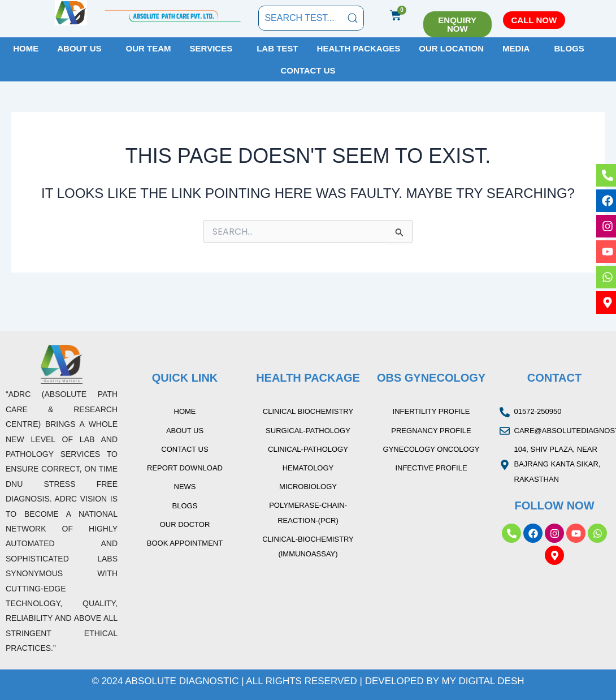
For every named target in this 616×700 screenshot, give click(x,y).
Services (211, 48)
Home (26, 48)
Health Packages (359, 48)
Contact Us (308, 70)
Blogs (569, 48)
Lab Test (277, 48)
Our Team (149, 48)
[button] (82, 48)
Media (516, 48)
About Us (79, 48)
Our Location (451, 48)
